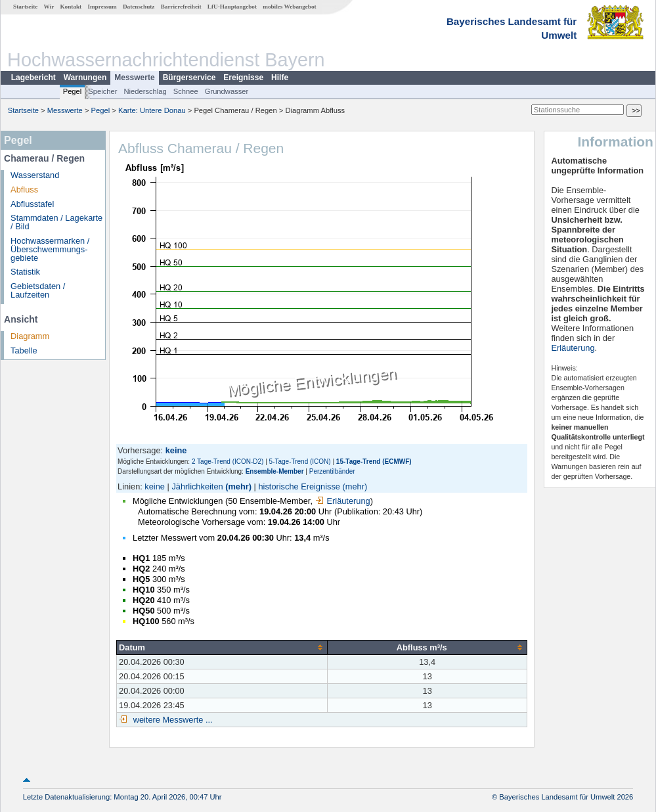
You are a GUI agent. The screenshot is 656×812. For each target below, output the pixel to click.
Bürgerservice (189, 78)
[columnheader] (222, 647)
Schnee (186, 91)
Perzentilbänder (332, 471)
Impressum (102, 7)
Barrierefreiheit (181, 7)
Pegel (73, 91)
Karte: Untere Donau (152, 110)
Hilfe (280, 78)
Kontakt (71, 7)
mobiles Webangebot (289, 7)
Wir (49, 7)
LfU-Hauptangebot (232, 7)
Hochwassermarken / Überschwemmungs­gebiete (50, 249)
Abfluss (24, 190)
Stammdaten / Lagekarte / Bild (56, 222)
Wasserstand (35, 175)
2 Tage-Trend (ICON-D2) (228, 462)
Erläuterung (343, 501)
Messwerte (134, 78)
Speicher (102, 91)
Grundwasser (227, 91)
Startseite (25, 7)
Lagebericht (33, 78)
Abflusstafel (32, 204)
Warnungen (85, 78)
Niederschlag (145, 91)
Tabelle (24, 350)
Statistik (25, 272)
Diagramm (30, 336)
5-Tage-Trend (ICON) (300, 462)
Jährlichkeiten (197, 486)
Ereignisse (243, 78)
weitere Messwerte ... (171, 720)
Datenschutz (139, 7)
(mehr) (238, 486)
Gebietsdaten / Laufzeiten (38, 290)
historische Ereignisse (299, 486)
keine (155, 486)
